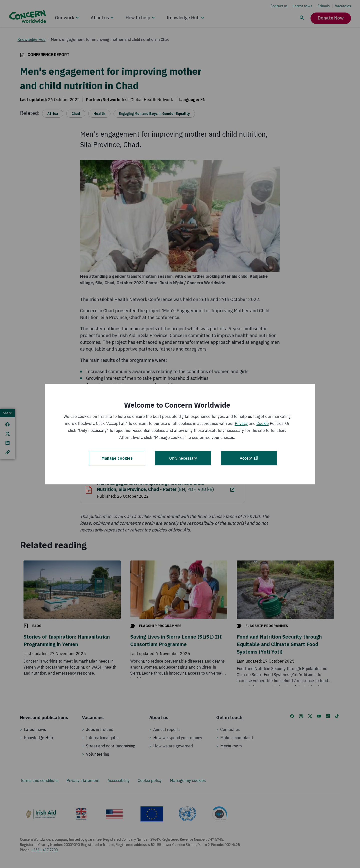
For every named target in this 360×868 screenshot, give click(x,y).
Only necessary (183, 458)
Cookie (263, 423)
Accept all (249, 458)
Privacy (241, 423)
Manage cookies (117, 458)
